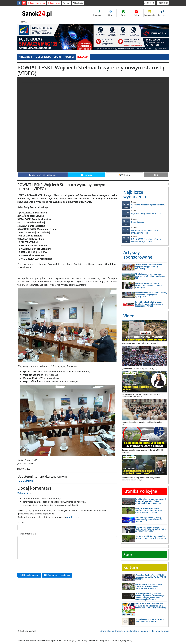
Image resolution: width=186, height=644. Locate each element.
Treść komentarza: (27, 534)
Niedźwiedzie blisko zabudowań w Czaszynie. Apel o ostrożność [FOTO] (151, 537)
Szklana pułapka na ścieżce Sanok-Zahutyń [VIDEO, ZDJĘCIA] (143, 451)
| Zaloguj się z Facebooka (57, 575)
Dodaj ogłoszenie (36, 3)
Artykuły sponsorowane (138, 255)
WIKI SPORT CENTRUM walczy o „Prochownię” (141, 343)
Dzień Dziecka (145, 221)
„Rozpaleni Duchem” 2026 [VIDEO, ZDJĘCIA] (140, 369)
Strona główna (107, 631)
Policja (137, 13)
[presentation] (37, 566)
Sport (124, 13)
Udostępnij (26, 480)
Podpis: (21, 522)
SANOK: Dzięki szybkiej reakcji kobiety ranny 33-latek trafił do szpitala (149, 520)
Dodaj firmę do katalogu (127, 631)
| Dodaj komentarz (29, 575)
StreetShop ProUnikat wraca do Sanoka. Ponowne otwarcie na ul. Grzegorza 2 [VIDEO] (150, 304)
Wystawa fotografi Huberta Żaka (145, 212)
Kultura (131, 567)
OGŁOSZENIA (43, 57)
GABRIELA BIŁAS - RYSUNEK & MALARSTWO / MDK (145, 230)
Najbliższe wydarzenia (135, 194)
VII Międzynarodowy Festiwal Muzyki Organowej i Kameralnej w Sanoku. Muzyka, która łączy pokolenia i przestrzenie (150, 597)
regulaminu (72, 517)
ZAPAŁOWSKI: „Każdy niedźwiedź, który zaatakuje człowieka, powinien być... (142, 479)
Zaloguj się (149, 3)
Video (129, 316)
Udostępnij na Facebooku (43, 175)
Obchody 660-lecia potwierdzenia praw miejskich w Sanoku (150, 620)
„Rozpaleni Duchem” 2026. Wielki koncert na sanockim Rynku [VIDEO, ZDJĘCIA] (151, 577)
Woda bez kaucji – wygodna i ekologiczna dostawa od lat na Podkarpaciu (148, 285)
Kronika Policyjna (140, 491)
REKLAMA (83, 57)
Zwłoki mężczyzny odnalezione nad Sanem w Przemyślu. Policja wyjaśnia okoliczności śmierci (150, 501)
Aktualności (78, 3)
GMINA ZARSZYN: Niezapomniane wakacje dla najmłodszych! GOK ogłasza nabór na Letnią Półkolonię (150, 606)
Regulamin (145, 631)
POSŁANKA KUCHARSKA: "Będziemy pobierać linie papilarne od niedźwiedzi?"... (142, 395)
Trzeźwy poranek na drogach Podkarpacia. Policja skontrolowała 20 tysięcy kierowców (150, 529)
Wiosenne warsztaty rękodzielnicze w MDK (145, 205)
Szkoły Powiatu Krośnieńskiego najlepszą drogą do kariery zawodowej (149, 267)
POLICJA (69, 57)
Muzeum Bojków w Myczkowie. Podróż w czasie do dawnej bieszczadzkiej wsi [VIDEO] (149, 586)
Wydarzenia (150, 13)
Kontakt (165, 631)
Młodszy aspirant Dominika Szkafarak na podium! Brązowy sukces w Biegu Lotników (148, 510)
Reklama (67, 3)
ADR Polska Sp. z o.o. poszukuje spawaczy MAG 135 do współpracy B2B (150, 276)
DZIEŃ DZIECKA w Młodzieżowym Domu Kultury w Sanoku (145, 239)
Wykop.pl (124, 175)
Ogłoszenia (98, 13)
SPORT (58, 57)
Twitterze (87, 175)
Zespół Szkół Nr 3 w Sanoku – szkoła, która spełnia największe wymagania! (151, 295)
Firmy (111, 13)
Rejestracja (163, 3)
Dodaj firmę (54, 3)
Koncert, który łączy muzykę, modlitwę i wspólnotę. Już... (143, 423)
